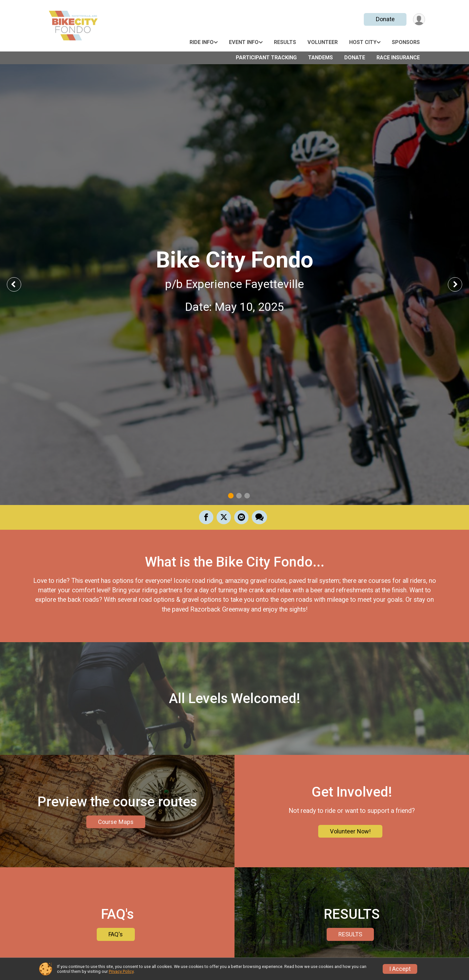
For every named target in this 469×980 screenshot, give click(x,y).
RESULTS (350, 934)
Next (460, 284)
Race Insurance (398, 58)
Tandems (320, 58)
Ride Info (202, 42)
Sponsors (406, 42)
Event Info (244, 42)
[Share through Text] (259, 517)
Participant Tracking (266, 58)
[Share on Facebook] (206, 517)
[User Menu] (419, 19)
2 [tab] (239, 496)
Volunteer (323, 42)
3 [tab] (247, 496)
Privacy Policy (121, 971)
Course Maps (116, 822)
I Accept (400, 969)
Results (285, 42)
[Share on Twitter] (224, 517)
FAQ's (116, 934)
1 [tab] (231, 496)
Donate (385, 19)
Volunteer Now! (350, 831)
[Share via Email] (241, 517)
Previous (19, 284)
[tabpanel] (234, 284)
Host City (363, 42)
